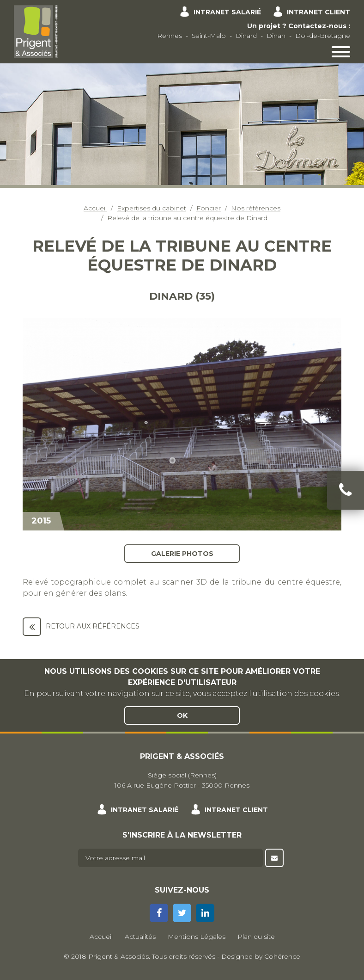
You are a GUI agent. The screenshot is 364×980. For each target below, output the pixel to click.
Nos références (256, 208)
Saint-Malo (209, 36)
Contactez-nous (317, 26)
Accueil (95, 208)
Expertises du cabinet (152, 208)
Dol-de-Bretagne (323, 36)
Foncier (209, 208)
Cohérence (282, 956)
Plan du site (256, 937)
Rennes (170, 36)
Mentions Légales (197, 937)
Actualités (140, 937)
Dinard (246, 36)
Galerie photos (182, 553)
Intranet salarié (227, 12)
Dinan (276, 36)
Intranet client (318, 12)
